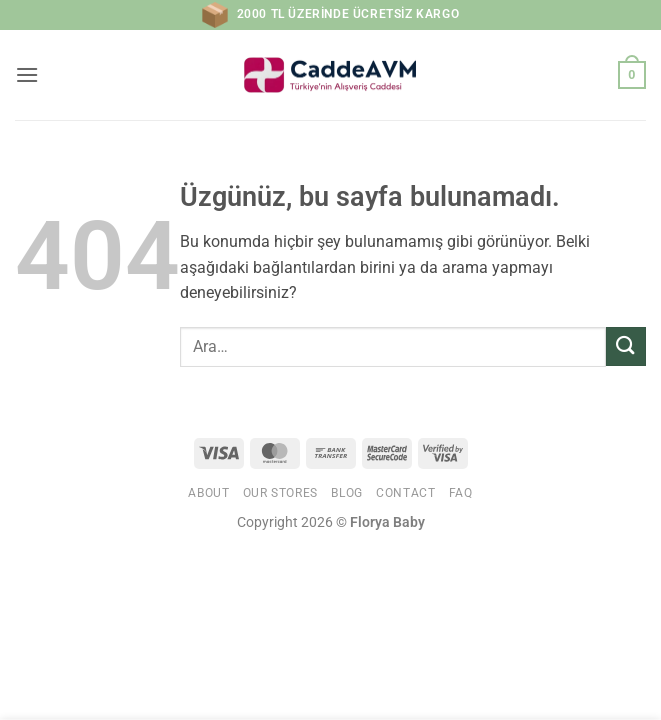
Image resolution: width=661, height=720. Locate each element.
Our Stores (280, 493)
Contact (405, 493)
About (208, 493)
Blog (346, 493)
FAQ (461, 493)
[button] (27, 74)
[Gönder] (626, 346)
